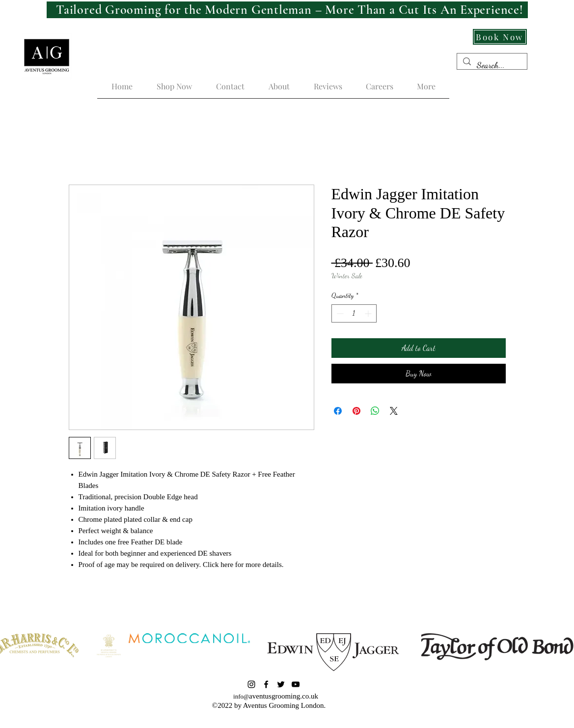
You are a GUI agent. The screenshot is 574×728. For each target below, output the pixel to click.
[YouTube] (296, 684)
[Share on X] (394, 411)
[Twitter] (281, 684)
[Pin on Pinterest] (356, 411)
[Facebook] (266, 684)
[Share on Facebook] (338, 411)
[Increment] (369, 313)
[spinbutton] (354, 313)
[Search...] (492, 65)
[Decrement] (339, 313)
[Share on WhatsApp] (375, 411)
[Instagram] (251, 684)
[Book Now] (500, 37)
